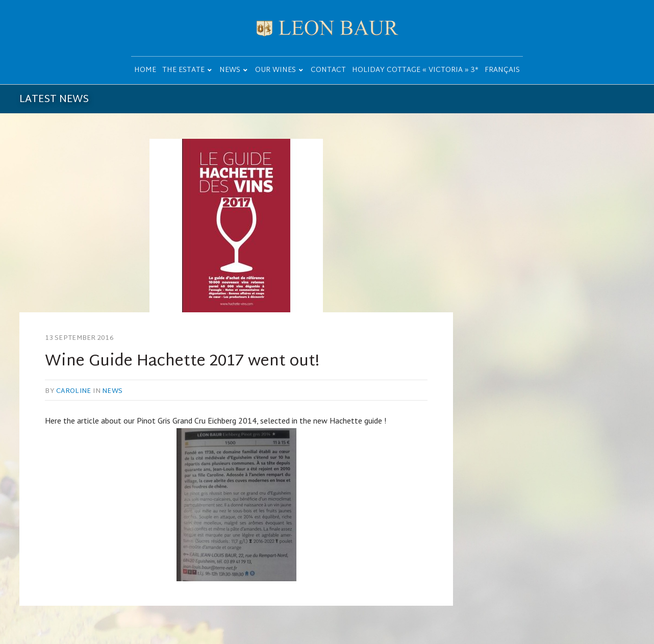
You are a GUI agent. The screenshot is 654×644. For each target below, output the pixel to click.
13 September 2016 (79, 338)
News (112, 391)
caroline (73, 391)
